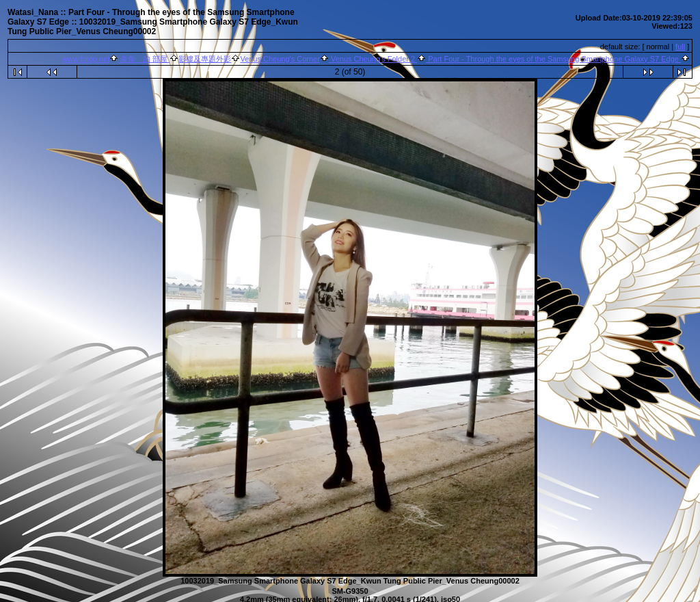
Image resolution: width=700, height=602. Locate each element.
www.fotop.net (86, 59)
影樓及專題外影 (205, 59)
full (680, 47)
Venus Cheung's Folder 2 (373, 59)
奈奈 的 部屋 (144, 59)
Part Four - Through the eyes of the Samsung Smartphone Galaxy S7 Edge (553, 59)
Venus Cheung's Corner (280, 59)
